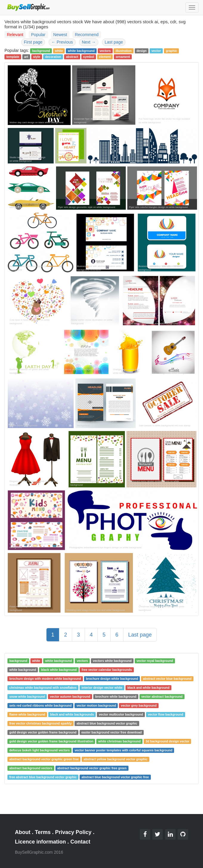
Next (89, 42)
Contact (80, 842)
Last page (114, 42)
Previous (62, 42)
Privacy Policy (73, 832)
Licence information (40, 842)
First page (33, 42)
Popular (38, 35)
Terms (43, 832)
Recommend (87, 35)
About (23, 832)
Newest (60, 35)
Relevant (15, 35)
